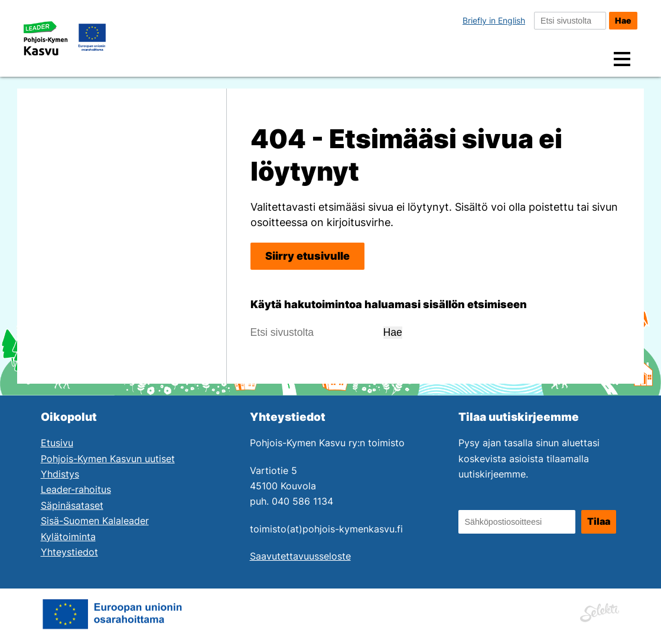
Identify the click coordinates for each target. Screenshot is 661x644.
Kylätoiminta (68, 537)
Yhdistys (60, 474)
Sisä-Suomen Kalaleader (95, 521)
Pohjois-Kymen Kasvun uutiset (108, 459)
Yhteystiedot (69, 552)
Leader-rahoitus (76, 490)
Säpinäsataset (72, 506)
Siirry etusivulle (307, 256)
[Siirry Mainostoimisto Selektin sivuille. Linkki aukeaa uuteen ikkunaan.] (600, 611)
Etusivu (57, 443)
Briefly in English (494, 20)
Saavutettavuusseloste (300, 556)
